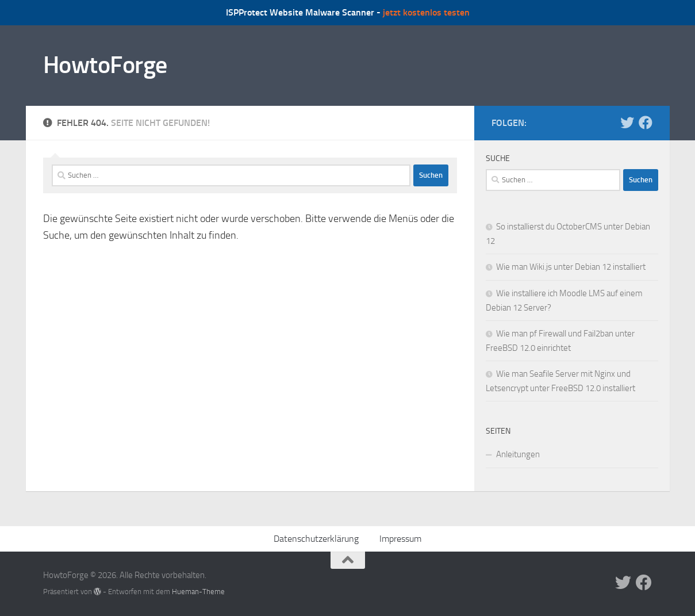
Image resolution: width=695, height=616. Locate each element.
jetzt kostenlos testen (426, 12)
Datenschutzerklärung (316, 539)
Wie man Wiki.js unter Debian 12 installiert (571, 267)
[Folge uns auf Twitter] (627, 123)
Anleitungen (518, 454)
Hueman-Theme (198, 592)
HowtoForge (105, 65)
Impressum (400, 539)
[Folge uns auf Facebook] (646, 123)
